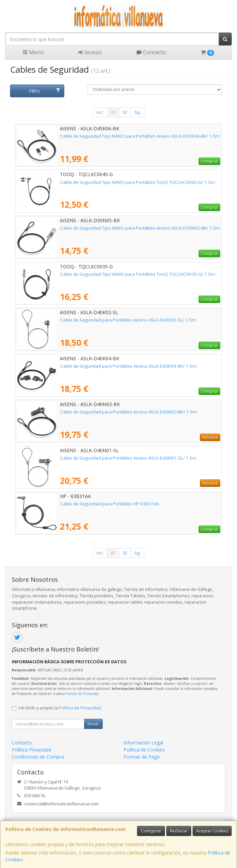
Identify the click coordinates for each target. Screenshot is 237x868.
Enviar (93, 724)
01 (113, 112)
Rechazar (179, 831)
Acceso (90, 52)
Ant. (100, 112)
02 (125, 112)
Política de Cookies (144, 750)
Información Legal (143, 743)
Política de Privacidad (82, 694)
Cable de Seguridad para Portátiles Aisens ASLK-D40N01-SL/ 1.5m (128, 458)
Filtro (44, 91)
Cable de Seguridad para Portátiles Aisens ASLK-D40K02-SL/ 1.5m (128, 320)
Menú (33, 52)
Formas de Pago (142, 757)
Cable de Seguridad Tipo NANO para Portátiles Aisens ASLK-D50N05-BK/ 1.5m (140, 228)
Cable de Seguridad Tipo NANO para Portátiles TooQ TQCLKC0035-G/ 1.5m (138, 274)
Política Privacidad (31, 750)
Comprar (209, 161)
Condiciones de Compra (38, 757)
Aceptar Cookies (212, 831)
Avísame (210, 437)
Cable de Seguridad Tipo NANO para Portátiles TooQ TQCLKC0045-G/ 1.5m (138, 182)
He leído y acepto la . (60, 708)
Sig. (138, 112)
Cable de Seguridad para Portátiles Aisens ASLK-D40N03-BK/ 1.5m (128, 412)
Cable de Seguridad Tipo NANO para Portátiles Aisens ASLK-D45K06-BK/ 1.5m (140, 136)
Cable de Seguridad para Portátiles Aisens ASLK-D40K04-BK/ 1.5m (128, 366)
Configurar (151, 831)
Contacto (151, 52)
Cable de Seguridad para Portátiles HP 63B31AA (109, 504)
